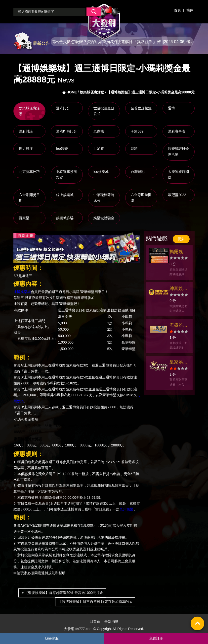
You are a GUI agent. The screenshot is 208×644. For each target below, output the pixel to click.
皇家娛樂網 (178, 363)
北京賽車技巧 (29, 172)
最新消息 (111, 622)
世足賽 (99, 148)
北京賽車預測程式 (67, 175)
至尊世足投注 (141, 108)
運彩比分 (63, 108)
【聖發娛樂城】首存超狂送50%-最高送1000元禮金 (62, 593)
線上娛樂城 (65, 195)
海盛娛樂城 (178, 326)
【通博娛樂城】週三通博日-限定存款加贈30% (95, 602)
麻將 (134, 148)
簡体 (190, 10)
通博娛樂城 (22, 292)
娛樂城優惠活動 (29, 111)
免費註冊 (156, 638)
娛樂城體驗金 (104, 218)
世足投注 (26, 148)
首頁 (177, 10)
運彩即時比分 (67, 131)
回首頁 (95, 622)
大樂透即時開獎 (178, 175)
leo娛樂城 (101, 172)
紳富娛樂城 (178, 289)
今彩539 (137, 131)
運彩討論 (26, 131)
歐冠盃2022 (177, 195)
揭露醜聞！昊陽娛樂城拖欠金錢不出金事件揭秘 (178, 252)
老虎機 (99, 131)
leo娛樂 (62, 148)
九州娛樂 (126, 509)
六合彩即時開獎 (141, 198)
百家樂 (24, 218)
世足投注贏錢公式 (104, 111)
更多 (181, 239)
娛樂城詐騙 (65, 218)
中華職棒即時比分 (104, 198)
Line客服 (52, 638)
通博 (171, 108)
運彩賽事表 (177, 131)
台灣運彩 (138, 172)
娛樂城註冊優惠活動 (178, 151)
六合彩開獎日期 (29, 198)
